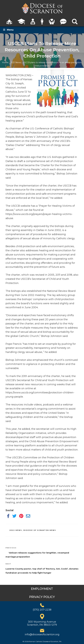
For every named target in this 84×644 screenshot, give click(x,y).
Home (5, 62)
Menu (8, 30)
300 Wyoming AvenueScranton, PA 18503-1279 (42, 623)
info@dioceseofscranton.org (42, 634)
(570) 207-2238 (42, 610)
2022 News (15, 62)
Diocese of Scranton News (40, 530)
